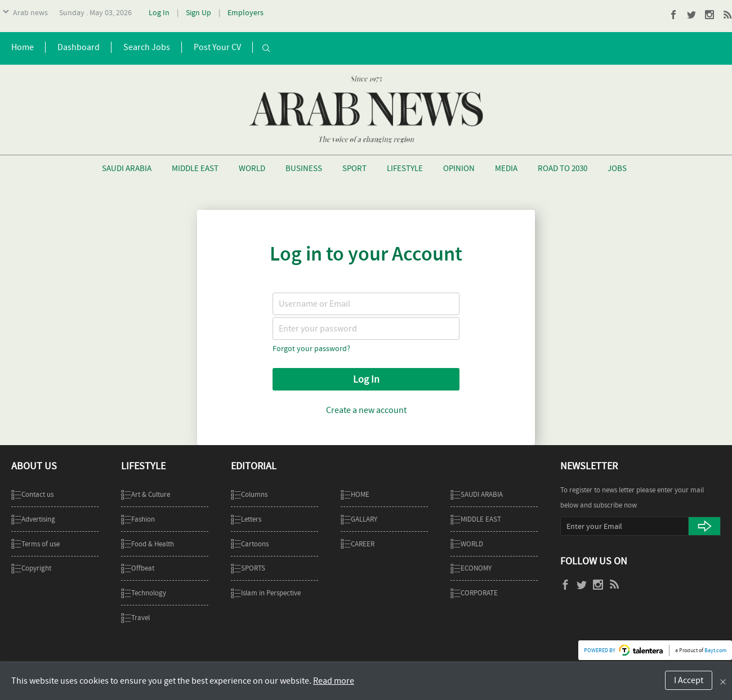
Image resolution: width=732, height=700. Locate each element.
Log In (159, 12)
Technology (144, 593)
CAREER (358, 544)
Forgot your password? (311, 348)
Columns (249, 494)
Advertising (33, 519)
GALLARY (359, 519)
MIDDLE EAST (476, 519)
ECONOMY (471, 568)
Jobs (617, 168)
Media (506, 168)
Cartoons (250, 544)
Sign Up (198, 12)
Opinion (459, 168)
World (252, 168)
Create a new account (366, 410)
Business (304, 168)
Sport (354, 168)
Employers (246, 12)
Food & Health (148, 544)
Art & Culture (146, 494)
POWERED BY (600, 650)
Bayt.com (715, 650)
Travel (135, 618)
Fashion (138, 519)
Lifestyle (405, 168)
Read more (334, 681)
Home (355, 494)
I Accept (689, 680)
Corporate (474, 593)
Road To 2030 (563, 168)
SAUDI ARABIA (477, 494)
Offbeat (138, 568)
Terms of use (35, 544)
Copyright (31, 568)
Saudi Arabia (127, 168)
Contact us (32, 494)
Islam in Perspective (266, 593)
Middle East (195, 168)
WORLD (467, 544)
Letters (246, 519)
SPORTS (248, 568)
